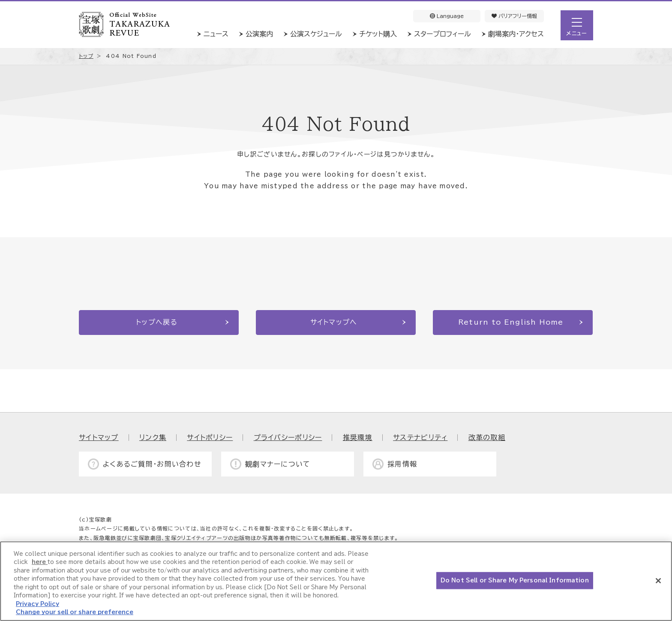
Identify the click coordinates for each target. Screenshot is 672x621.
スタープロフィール (442, 34)
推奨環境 (358, 437)
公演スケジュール (316, 34)
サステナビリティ (420, 437)
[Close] (658, 581)
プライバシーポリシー (288, 437)
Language (447, 16)
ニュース (216, 34)
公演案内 (259, 34)
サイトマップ (99, 437)
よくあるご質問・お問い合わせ (152, 464)
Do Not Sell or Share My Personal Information (515, 580)
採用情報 (402, 464)
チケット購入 (378, 34)
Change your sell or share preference (75, 612)
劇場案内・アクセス (516, 34)
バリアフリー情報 (514, 16)
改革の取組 (487, 437)
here (40, 562)
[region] (336, 581)
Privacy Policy (37, 604)
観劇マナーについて (278, 464)
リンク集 (153, 437)
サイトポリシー (210, 437)
